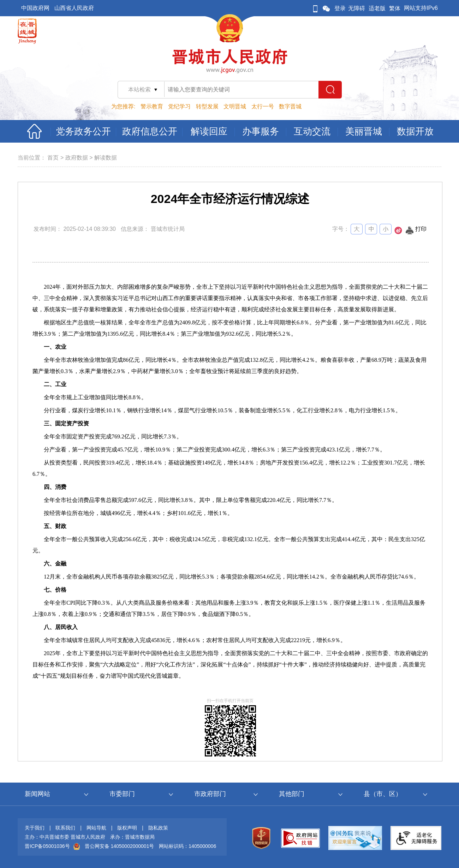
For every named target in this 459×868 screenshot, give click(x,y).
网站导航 (96, 828)
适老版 (377, 8)
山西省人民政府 (74, 8)
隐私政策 (158, 828)
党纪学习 (179, 106)
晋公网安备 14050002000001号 (120, 846)
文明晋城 (235, 106)
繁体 (395, 8)
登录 (340, 8)
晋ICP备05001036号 (47, 846)
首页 (53, 158)
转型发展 (207, 106)
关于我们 (35, 828)
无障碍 (357, 8)
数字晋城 (290, 106)
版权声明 (127, 828)
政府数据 (77, 158)
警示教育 (152, 106)
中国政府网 (35, 8)
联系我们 (65, 828)
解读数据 (106, 158)
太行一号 (263, 106)
